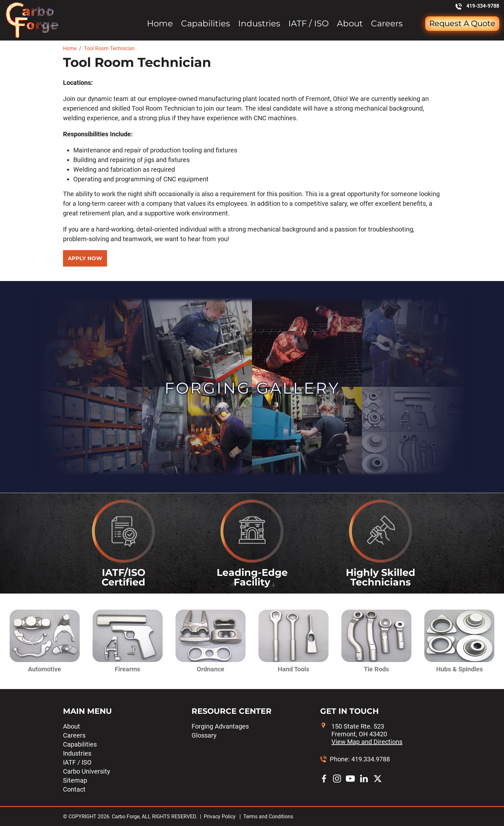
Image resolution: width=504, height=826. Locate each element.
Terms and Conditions (268, 817)
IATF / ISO (309, 24)
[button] (40, 641)
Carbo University (86, 771)
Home (160, 24)
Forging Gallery (252, 388)
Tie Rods (376, 669)
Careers (387, 24)
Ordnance (211, 669)
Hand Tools (293, 669)
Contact (74, 789)
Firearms (127, 669)
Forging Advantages (220, 726)
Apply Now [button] (85, 258)
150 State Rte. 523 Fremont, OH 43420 (367, 734)
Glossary (204, 735)
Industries (259, 24)
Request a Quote (462, 23)
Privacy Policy (220, 817)
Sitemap (75, 780)
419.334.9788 (371, 759)
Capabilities (206, 24)
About (350, 24)
